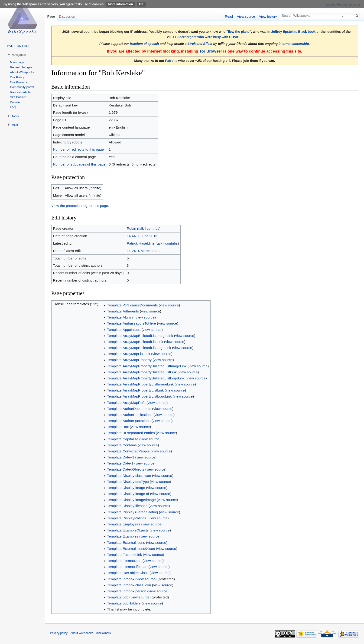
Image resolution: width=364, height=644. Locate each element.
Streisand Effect (200, 44)
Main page (17, 62)
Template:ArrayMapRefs (126, 403)
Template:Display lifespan (127, 506)
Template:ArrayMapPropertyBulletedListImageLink (147, 366)
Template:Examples (123, 536)
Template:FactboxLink (124, 555)
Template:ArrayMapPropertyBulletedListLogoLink (146, 378)
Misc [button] (15, 125)
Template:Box (118, 427)
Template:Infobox (121, 579)
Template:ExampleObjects (128, 530)
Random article (20, 92)
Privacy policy (59, 633)
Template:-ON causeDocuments (132, 305)
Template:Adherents (123, 311)
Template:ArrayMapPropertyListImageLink (140, 384)
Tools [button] (15, 116)
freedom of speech (145, 44)
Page (51, 17)
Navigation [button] (19, 55)
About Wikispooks (22, 72)
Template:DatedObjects (126, 469)
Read (229, 17)
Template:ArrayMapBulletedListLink (135, 342)
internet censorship (294, 44)
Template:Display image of (128, 494)
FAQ (13, 107)
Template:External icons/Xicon (131, 549)
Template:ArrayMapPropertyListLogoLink (139, 396)
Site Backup (18, 97)
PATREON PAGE (19, 46)
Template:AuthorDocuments (129, 409)
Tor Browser (211, 51)
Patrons (171, 61)
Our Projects (18, 82)
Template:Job (118, 597)
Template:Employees (124, 524)
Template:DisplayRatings (127, 518)
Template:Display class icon (129, 476)
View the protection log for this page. (80, 206)
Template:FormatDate (124, 561)
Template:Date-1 (120, 463)
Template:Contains (122, 445)
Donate (15, 102)
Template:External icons (126, 543)
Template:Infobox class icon (129, 585)
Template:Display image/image (131, 500)
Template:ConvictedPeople (128, 451)
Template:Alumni (120, 317)
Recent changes (21, 67)
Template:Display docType (128, 482)
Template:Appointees (124, 330)
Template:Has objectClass (128, 573)
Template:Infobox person (127, 591)
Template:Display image (126, 488)
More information (120, 4)
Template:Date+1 (121, 457)
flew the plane (239, 32)
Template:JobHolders (124, 603)
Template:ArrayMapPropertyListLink (135, 390)
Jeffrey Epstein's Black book (293, 32)
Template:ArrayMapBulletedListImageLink (140, 336)
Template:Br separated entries (131, 433)
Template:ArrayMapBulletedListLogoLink (139, 348)
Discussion (67, 17)
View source (246, 17)
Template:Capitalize (123, 439)
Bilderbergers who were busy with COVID (207, 37)
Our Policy (17, 77)
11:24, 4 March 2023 (143, 251)
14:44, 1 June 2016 (142, 236)
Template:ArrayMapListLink (129, 354)
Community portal (22, 87)
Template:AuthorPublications (130, 415)
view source (169, 305)
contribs (153, 228)
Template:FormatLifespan (127, 567)
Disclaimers (103, 633)
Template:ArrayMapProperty (129, 360)
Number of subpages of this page (79, 164)
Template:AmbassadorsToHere (131, 323)
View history (268, 17)
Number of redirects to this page (78, 149)
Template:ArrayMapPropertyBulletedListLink (142, 372)
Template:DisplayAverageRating (132, 512)
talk (141, 228)
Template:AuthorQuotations (129, 421)
